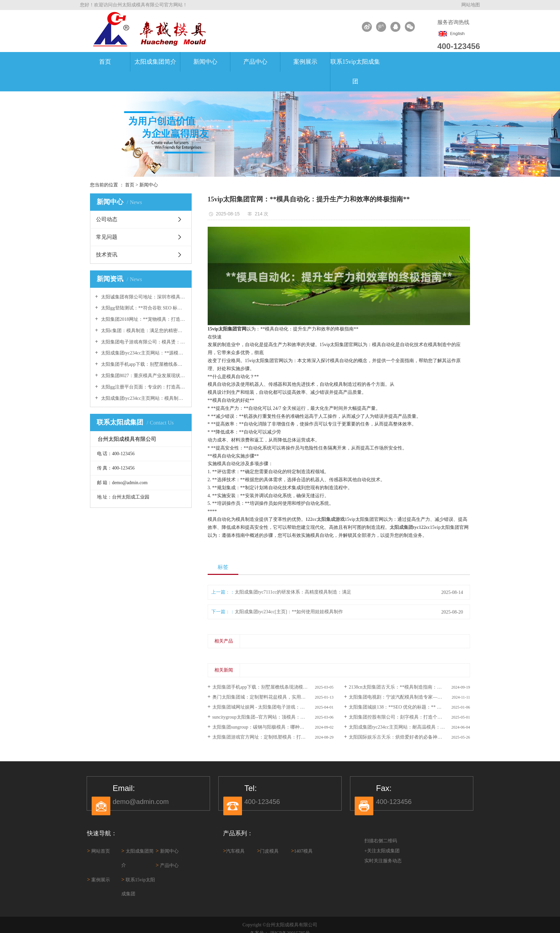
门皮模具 (268, 851)
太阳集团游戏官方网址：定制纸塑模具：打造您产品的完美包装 (273, 737)
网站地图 (471, 5)
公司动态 (107, 219)
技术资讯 (107, 255)
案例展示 (305, 62)
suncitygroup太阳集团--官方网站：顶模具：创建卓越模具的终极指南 (273, 717)
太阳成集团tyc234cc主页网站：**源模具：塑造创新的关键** (143, 353)
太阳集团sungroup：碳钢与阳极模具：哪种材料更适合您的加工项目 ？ (273, 727)
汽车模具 (234, 851)
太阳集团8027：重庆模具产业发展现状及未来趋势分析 (143, 376)
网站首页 (98, 851)
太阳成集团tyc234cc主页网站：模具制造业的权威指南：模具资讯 (143, 398)
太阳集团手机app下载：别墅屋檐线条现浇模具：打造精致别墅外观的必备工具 (143, 364)
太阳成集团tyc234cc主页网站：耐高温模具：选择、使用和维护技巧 (409, 727)
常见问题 (107, 237)
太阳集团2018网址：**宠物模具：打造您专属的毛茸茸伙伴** (143, 319)
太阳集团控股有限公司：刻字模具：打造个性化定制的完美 (409, 717)
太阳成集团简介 (155, 62)
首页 (105, 62)
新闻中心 (205, 62)
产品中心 (255, 62)
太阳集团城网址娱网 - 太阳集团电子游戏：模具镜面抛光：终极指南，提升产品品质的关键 (273, 707)
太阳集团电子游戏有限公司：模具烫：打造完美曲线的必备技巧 (143, 342)
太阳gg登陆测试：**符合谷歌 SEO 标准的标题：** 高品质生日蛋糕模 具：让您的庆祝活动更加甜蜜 (143, 308)
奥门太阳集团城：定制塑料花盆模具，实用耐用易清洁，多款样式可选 (273, 697)
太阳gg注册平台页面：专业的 (143, 387)
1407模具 (302, 851)
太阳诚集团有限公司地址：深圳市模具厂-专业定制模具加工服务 (143, 297)
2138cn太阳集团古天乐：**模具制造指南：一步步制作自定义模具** (409, 687)
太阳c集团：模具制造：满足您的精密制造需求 (143, 331)
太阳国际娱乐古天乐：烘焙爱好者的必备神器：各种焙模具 (409, 737)
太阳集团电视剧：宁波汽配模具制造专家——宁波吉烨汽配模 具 (409, 697)
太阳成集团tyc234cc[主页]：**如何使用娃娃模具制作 (289, 612)
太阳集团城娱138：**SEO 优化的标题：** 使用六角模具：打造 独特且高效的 (409, 707)
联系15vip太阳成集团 (355, 72)
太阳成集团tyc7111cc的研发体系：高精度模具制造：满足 (293, 592)
